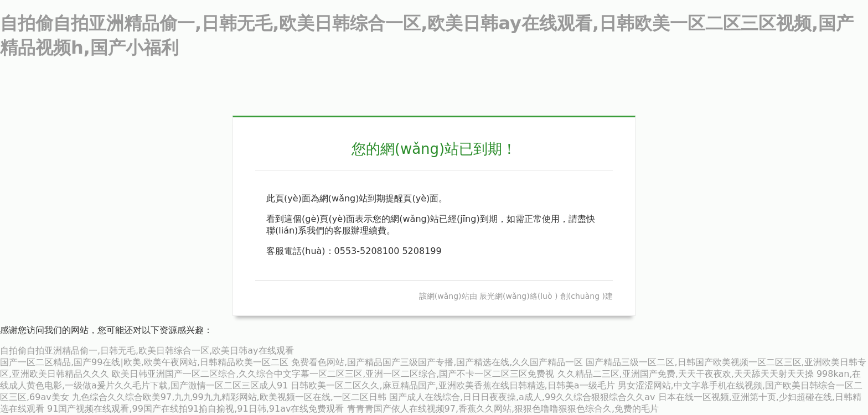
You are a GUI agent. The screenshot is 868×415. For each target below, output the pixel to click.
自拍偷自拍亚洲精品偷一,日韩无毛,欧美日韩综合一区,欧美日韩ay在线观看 (147, 351)
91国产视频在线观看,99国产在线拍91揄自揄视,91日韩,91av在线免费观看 (195, 409)
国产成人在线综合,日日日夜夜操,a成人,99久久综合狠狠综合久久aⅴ (522, 397)
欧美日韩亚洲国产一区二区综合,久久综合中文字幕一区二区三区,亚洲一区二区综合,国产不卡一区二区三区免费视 (333, 374)
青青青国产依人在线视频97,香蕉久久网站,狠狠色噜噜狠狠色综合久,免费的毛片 (503, 409)
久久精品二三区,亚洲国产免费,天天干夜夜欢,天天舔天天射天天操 (686, 374)
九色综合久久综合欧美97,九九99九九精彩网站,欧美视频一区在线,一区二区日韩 (229, 397)
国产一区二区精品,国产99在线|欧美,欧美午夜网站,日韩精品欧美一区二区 (144, 362)
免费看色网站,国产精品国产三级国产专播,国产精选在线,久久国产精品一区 (437, 362)
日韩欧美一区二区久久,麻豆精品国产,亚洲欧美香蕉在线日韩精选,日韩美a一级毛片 (453, 385)
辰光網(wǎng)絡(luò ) (518, 296)
